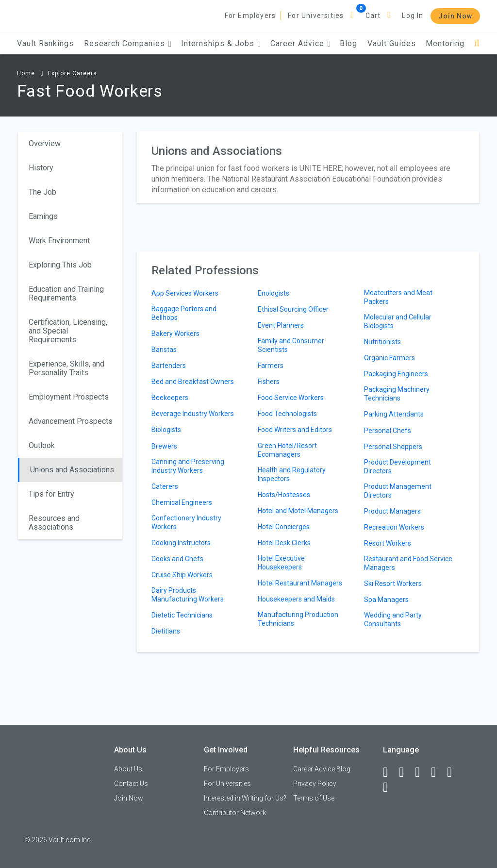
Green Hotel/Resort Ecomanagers (287, 450)
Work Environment (59, 241)
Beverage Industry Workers (193, 414)
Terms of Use (314, 798)
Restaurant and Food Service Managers (408, 563)
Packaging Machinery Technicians (397, 394)
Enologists (273, 293)
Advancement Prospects (71, 421)
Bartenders (169, 366)
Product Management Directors (398, 491)
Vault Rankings (45, 43)
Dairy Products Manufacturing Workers (188, 595)
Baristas (164, 350)
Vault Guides (392, 43)
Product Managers (392, 511)
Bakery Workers (175, 334)
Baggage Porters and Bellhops (184, 313)
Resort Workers (388, 543)
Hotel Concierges (284, 527)
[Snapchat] (390, 787)
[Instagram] (438, 772)
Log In (413, 16)
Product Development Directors (398, 467)
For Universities (316, 16)
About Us (128, 769)
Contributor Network (235, 813)
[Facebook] (390, 772)
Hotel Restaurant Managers (300, 583)
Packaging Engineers (396, 374)
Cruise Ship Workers (182, 575)
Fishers (269, 382)
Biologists (166, 430)
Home (26, 73)
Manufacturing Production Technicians (298, 619)
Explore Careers (72, 73)
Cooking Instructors (181, 543)
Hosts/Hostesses (284, 495)
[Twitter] (422, 772)
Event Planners (281, 325)
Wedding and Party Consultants (393, 619)
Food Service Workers (291, 398)
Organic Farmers (389, 358)
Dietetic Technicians (182, 615)
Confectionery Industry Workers (186, 522)
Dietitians (166, 631)
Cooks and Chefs (177, 559)
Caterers (165, 486)
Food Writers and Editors (295, 430)
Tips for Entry (51, 494)
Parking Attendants (394, 414)
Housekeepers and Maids (296, 599)
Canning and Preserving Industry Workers (188, 466)
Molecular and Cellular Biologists (398, 321)
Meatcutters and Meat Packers (398, 297)
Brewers (164, 446)
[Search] (477, 43)
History (41, 168)
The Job (42, 192)
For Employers (250, 16)
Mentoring (445, 43)
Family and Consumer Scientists (291, 345)
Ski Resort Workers (393, 584)
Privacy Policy (315, 784)
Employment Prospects (69, 397)
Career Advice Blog (322, 769)
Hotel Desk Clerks (284, 543)
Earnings (43, 216)
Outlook (42, 445)
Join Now (455, 16)
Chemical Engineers (182, 502)
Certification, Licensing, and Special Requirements (68, 331)
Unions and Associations (72, 470)
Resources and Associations (54, 523)
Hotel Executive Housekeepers (281, 563)
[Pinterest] (454, 772)
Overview (45, 143)
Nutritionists (382, 342)
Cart (373, 16)
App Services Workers (185, 293)
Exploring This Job (60, 265)
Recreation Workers (394, 527)
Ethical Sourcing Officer (293, 309)
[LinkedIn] (406, 772)
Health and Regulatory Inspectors (292, 474)
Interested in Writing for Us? (245, 798)
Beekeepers (170, 398)
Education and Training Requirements (66, 293)
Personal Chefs (388, 431)
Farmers (271, 366)
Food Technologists (287, 414)
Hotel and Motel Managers (298, 511)
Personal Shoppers (393, 447)
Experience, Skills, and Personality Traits (66, 368)
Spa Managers (386, 600)
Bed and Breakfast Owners (193, 382)
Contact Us (131, 784)
